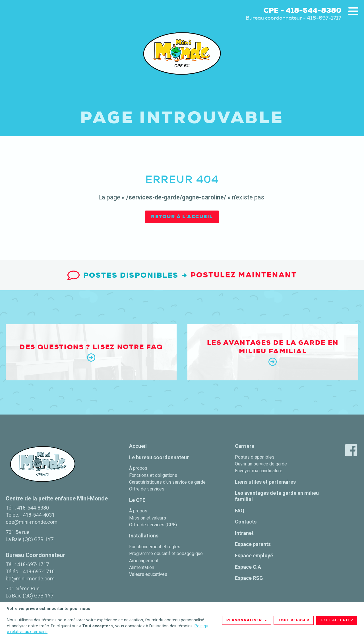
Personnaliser (247, 618)
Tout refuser (294, 618)
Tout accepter (337, 618)
